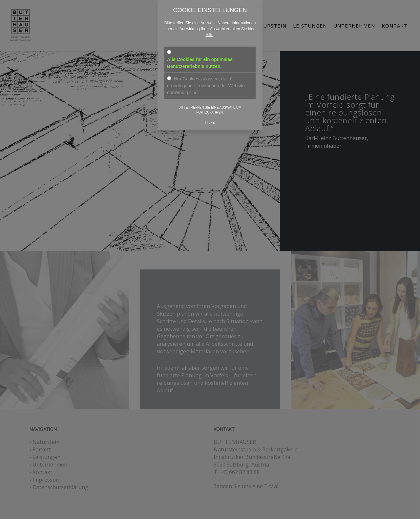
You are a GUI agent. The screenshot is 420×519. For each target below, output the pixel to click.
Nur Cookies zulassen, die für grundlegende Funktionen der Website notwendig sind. (206, 86)
